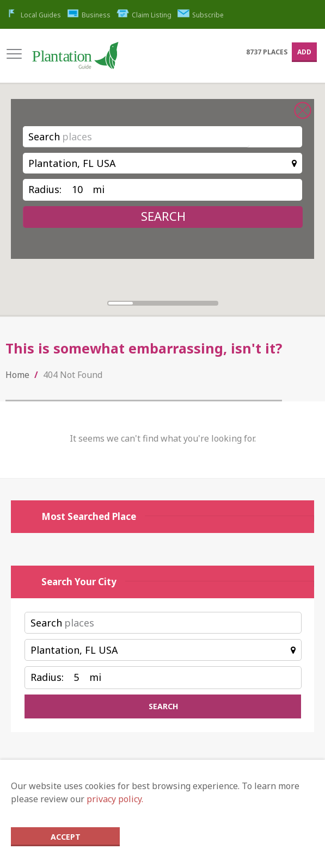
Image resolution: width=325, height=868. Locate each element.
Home (17, 375)
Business (89, 15)
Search (44, 137)
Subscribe (201, 15)
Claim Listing (144, 15)
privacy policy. (115, 799)
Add (304, 52)
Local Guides (33, 15)
